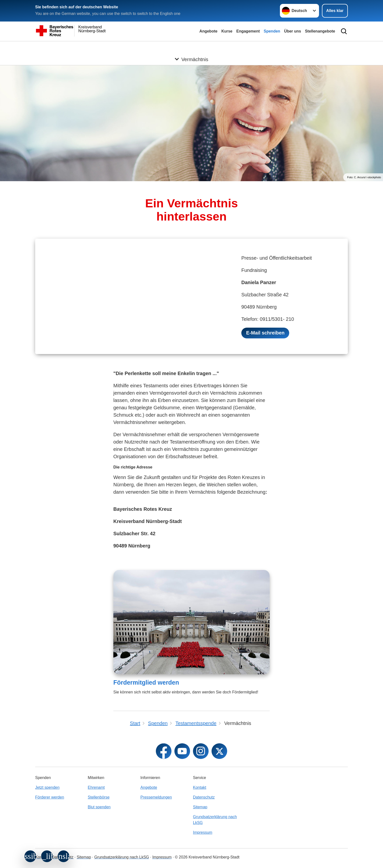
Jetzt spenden (47, 787)
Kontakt (200, 787)
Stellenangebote (320, 31)
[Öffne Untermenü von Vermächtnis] (191, 47)
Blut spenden (99, 807)
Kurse (227, 31)
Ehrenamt (96, 787)
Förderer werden (50, 797)
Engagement (248, 31)
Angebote (208, 31)
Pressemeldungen (156, 797)
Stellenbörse (99, 797)
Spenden (272, 31)
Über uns (293, 31)
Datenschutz (204, 797)
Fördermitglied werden (146, 683)
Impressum (203, 832)
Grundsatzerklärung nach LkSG (215, 820)
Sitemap (200, 807)
